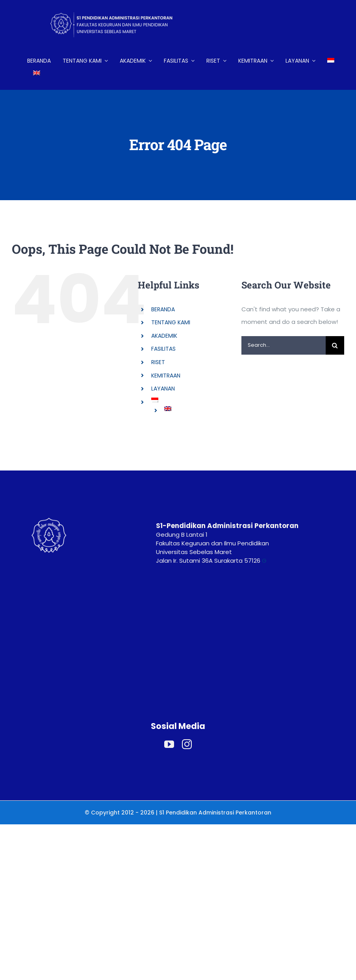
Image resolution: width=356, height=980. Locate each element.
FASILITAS (163, 349)
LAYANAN (163, 389)
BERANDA (163, 309)
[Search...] (284, 345)
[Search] (335, 345)
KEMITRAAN (166, 376)
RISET (158, 362)
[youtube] (169, 744)
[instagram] (187, 744)
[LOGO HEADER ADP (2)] (118, 7)
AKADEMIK (164, 336)
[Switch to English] (37, 73)
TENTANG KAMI (171, 322)
